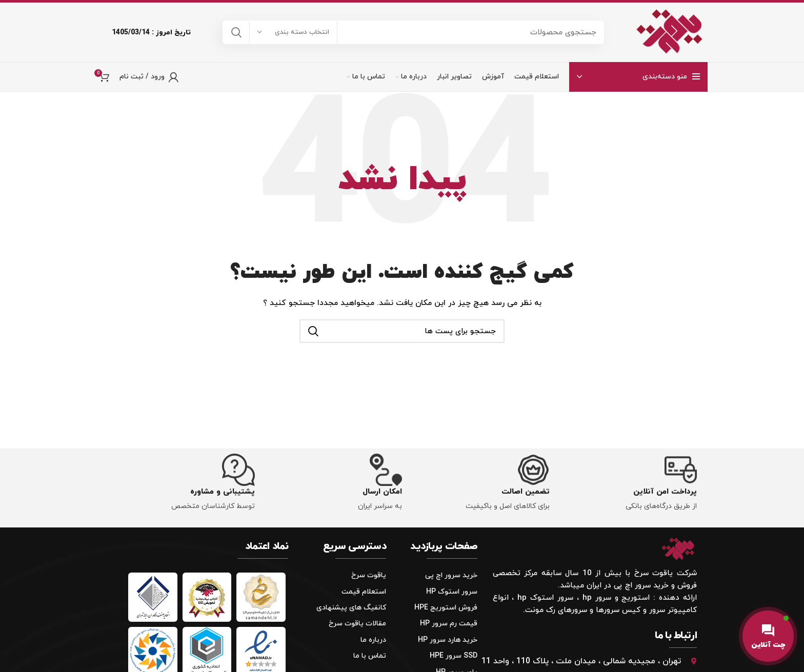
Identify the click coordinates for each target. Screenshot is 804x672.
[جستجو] (413, 33)
